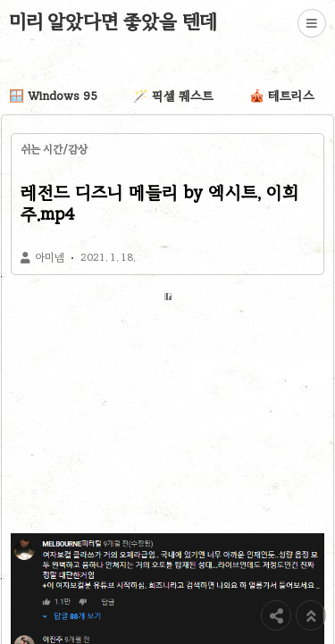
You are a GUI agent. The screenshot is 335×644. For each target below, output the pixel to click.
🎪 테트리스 (282, 96)
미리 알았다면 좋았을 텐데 (113, 21)
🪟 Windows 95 (53, 96)
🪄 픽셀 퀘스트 (173, 96)
